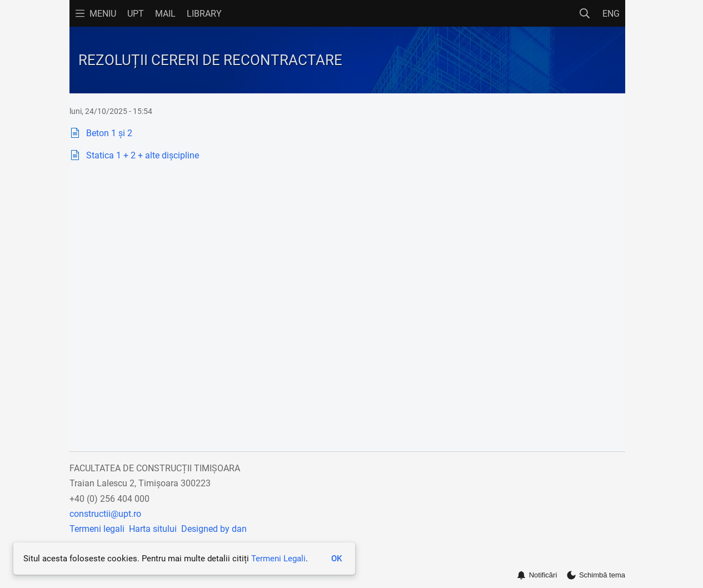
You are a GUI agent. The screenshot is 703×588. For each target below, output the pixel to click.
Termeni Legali (278, 559)
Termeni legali (97, 529)
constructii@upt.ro (105, 514)
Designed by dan (214, 529)
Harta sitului (153, 529)
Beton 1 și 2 (109, 133)
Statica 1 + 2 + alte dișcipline (143, 155)
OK (336, 559)
